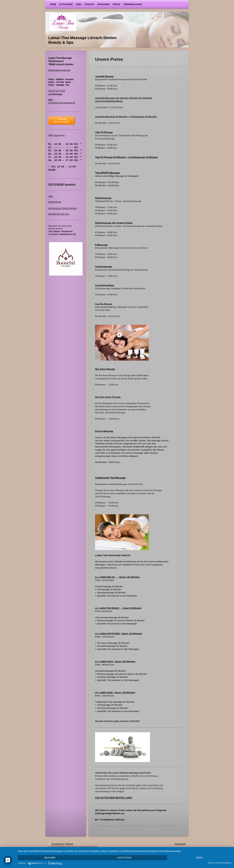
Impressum (212, 863)
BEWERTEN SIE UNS (59, 214)
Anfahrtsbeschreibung (59, 70)
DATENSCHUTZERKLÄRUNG (63, 208)
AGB (51, 196)
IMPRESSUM (55, 202)
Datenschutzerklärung (224, 863)
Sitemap (69, 844)
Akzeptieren (124, 858)
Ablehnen (50, 858)
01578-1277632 (57, 91)
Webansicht (180, 844)
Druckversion (56, 844)
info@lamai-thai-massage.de (62, 103)
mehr (199, 858)
